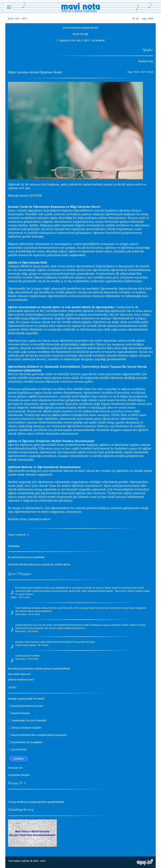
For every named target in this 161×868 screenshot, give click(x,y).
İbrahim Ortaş (146, 61)
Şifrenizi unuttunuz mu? (21, 680)
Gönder (19, 759)
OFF (86, 34)
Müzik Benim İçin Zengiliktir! (25, 742)
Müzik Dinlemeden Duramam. (26, 706)
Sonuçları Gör (15, 768)
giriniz (67, 564)
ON (82, 34)
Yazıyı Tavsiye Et (19, 535)
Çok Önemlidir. (18, 750)
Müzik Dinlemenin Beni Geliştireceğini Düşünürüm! (37, 735)
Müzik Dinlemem (19, 713)
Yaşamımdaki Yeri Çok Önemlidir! (27, 720)
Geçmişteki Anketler (19, 775)
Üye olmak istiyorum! (19, 674)
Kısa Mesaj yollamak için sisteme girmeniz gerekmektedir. (39, 669)
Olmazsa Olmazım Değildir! (25, 728)
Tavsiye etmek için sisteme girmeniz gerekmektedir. (36, 802)
